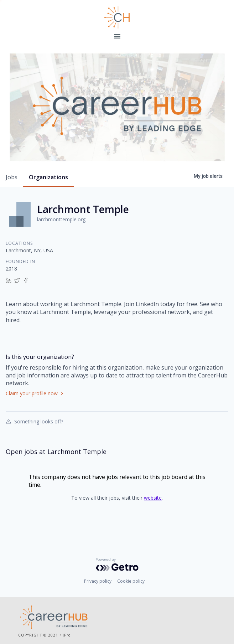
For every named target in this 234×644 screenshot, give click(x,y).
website (153, 498)
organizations (48, 177)
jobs (12, 177)
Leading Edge (117, 17)
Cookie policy (131, 581)
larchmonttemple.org (61, 219)
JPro (67, 635)
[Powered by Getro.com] (117, 565)
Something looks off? (34, 421)
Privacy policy (98, 581)
